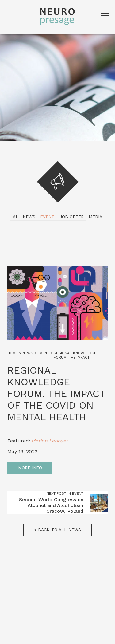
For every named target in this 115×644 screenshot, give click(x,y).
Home (13, 353)
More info (30, 468)
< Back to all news (57, 530)
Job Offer (72, 217)
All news (24, 217)
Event (47, 217)
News (28, 353)
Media (95, 217)
